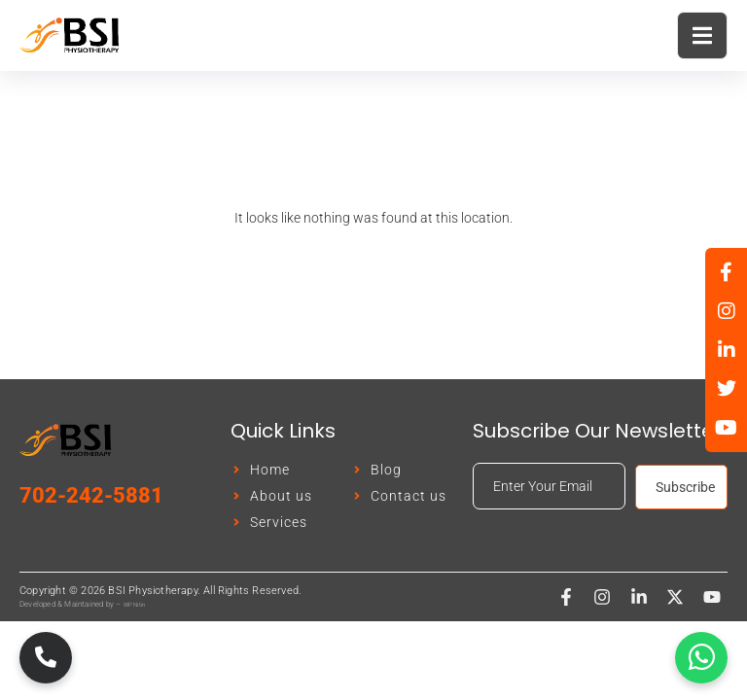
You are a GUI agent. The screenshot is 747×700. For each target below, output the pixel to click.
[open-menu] (702, 35)
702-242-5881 (91, 495)
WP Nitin (135, 604)
